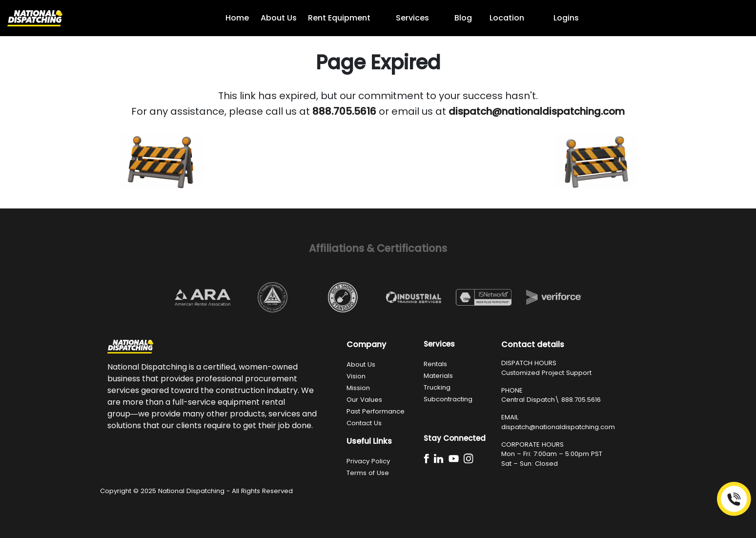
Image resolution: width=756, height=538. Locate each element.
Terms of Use (368, 473)
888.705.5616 (581, 400)
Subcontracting (448, 399)
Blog (463, 18)
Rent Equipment (339, 18)
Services (412, 18)
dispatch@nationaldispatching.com (558, 427)
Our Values (364, 400)
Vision (356, 376)
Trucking (437, 387)
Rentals (435, 364)
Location (507, 18)
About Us (279, 18)
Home (237, 18)
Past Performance (376, 411)
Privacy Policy (368, 461)
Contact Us (364, 423)
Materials (438, 376)
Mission (358, 388)
